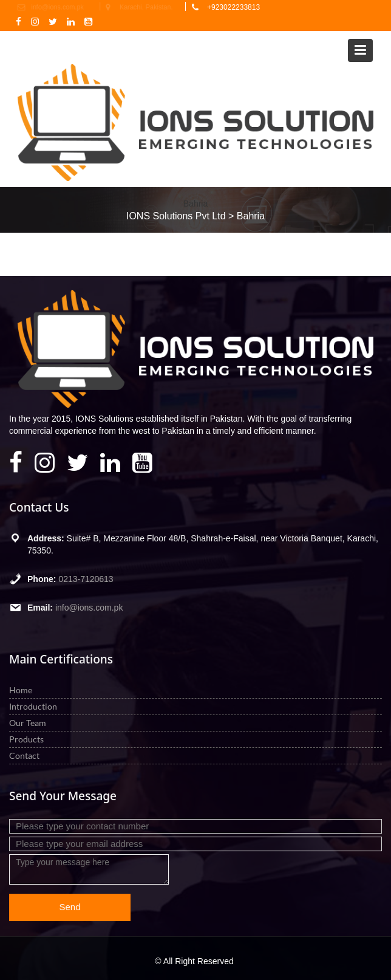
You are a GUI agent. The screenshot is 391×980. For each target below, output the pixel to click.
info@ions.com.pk (90, 606)
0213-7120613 (87, 578)
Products (29, 738)
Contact (26, 755)
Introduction (35, 706)
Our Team (30, 723)
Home (23, 690)
